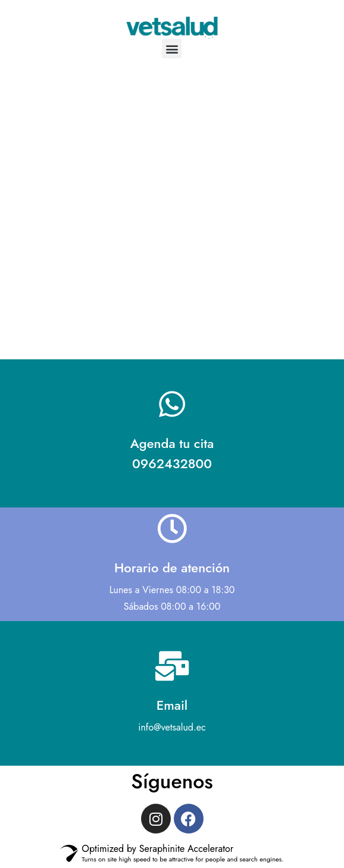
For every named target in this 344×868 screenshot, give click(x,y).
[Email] (172, 666)
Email (172, 705)
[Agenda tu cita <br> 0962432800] (172, 404)
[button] (172, 48)
